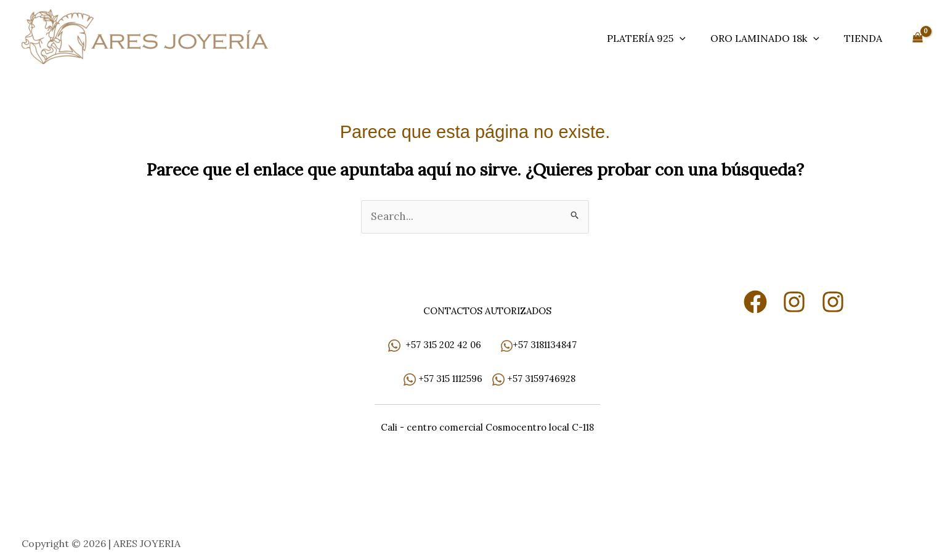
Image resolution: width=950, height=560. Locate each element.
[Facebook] (755, 302)
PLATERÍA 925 (646, 38)
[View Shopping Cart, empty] (918, 38)
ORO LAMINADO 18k (765, 38)
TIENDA (863, 38)
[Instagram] (794, 302)
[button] (680, 38)
